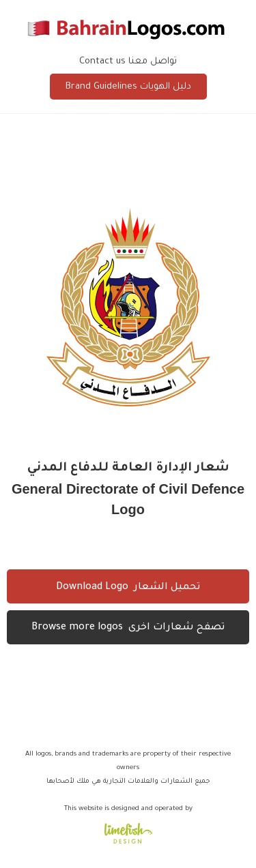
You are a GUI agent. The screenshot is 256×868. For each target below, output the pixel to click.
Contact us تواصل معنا (128, 62)
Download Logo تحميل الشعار (128, 588)
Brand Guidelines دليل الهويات (128, 87)
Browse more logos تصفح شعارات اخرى (128, 628)
